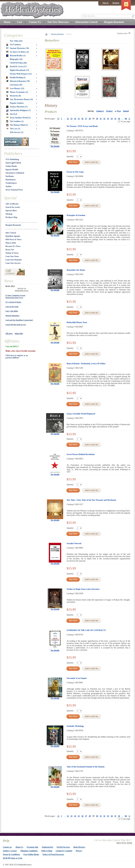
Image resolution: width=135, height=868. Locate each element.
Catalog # (100, 111)
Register (116, 3)
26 (82, 119)
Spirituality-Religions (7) (18, 110)
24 (75, 119)
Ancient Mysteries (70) (18, 48)
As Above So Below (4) (18, 52)
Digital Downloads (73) (19, 70)
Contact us (7, 847)
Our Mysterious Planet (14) (19, 99)
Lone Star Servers (13, 263)
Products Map (11, 217)
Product (109, 111)
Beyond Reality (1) (16, 56)
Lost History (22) (15, 88)
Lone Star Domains (14, 260)
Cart (20, 22)
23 (71, 119)
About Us (19, 847)
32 (104, 119)
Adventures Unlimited (15, 173)
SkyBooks (10, 176)
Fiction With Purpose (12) (21, 74)
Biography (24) (16, 59)
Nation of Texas (12, 253)
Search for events (13, 207)
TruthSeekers (11, 183)
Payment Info (33, 847)
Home (7, 22)
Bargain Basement (13, 225)
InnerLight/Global (13, 163)
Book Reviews (79, 847)
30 (97, 119)
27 (86, 119)
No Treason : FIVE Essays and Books (82, 126)
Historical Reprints (58, 34)
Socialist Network (74, 543)
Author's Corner (10, 851)
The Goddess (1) (15, 121)
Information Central (86, 22)
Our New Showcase (58, 22)
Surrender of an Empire (77, 678)
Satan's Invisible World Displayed (81, 414)
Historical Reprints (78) (18, 81)
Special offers (11, 211)
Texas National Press (14, 190)
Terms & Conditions (11, 854)
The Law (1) (13, 129)
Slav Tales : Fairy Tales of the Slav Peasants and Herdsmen (91, 500)
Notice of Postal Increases (53, 854)
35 (115, 119)
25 (79, 119)
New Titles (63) (16, 41)
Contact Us (35, 22)
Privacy (79, 851)
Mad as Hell (11, 243)
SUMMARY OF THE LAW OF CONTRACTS (86, 630)
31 (101, 119)
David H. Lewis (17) (16, 67)
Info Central (11, 233)
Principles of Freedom (76, 215)
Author (9, 186)
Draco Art (10, 250)
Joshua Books (11, 166)
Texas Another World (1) (18, 118)
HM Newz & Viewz (14, 240)
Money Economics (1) (17, 92)
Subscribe (19, 334)
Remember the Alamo (76, 270)
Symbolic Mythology (75, 726)
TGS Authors (14, 45)
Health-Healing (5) (16, 78)
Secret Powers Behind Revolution (81, 454)
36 (119, 119)
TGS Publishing (12, 159)
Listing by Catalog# (64, 851)
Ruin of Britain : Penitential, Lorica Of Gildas (86, 364)
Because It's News (13, 246)
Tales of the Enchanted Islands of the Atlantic (86, 767)
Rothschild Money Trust (77, 322)
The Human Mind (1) (17, 125)
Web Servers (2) (17, 132)
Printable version (122, 33)
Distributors (11, 180)
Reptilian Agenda (13, 236)
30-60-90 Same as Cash (12, 858)
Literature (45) (16, 85)
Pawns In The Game (75, 172)
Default (126, 111)
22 (68, 119)
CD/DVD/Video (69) (18, 63)
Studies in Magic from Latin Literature (83, 589)
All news (9, 334)
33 (108, 119)
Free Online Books (31, 854)
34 (112, 119)
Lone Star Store (12, 256)
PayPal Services (63, 847)
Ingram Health (12, 170)
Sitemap (9, 214)
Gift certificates (12, 204)
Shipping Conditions (29, 851)
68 (126, 119)
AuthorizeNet (47, 847)
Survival (12, 114)
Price (119, 111)
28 (90, 119)
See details (55, 146)
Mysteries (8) (13, 96)
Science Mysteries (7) (17, 107)
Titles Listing (47, 851)
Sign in (105, 3)
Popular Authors (17, 103)
